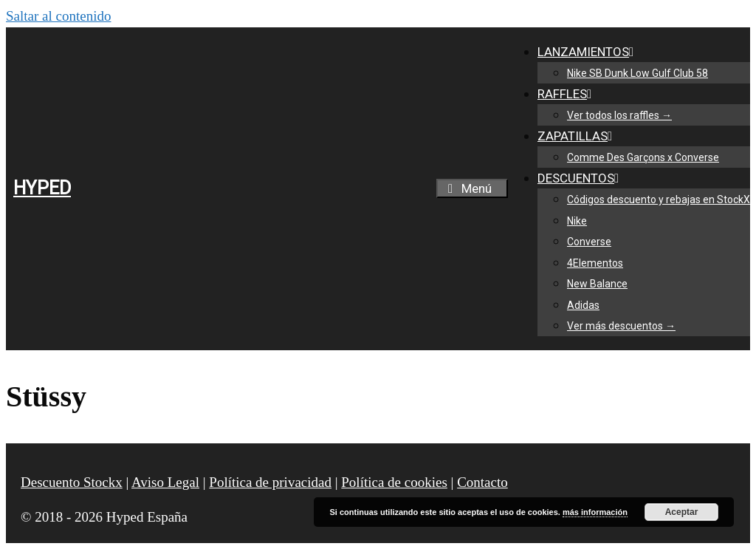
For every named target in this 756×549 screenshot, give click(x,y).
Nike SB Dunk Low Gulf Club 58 (638, 73)
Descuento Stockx (72, 482)
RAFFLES (567, 94)
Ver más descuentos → (621, 326)
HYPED (42, 188)
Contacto (482, 482)
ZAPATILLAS (578, 136)
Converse (589, 242)
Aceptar (682, 512)
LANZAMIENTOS (588, 52)
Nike (577, 221)
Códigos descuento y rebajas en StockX (659, 200)
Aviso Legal (165, 482)
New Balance (597, 284)
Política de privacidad (270, 482)
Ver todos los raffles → (619, 115)
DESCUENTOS (581, 178)
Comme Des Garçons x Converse (643, 157)
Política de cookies (394, 482)
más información (595, 512)
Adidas (583, 305)
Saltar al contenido (58, 16)
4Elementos (595, 263)
